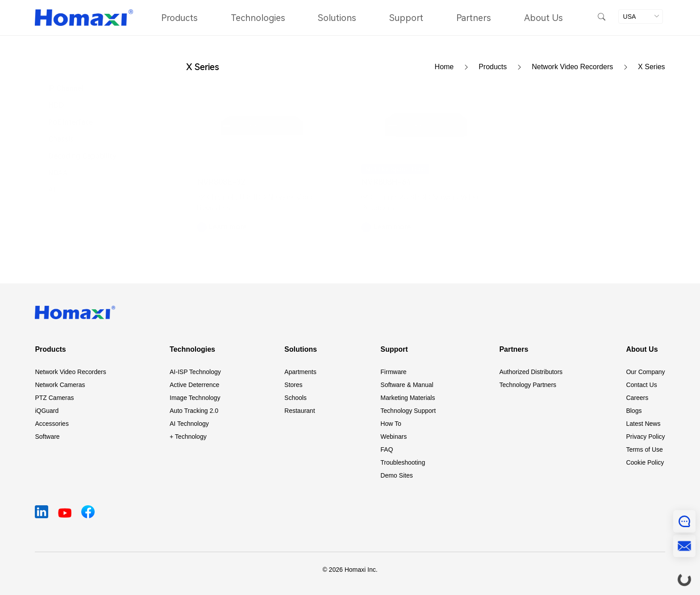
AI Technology (189, 424)
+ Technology (188, 437)
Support (406, 18)
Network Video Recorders (585, 67)
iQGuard (47, 411)
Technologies (258, 18)
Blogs (634, 411)
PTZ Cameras (54, 398)
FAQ (387, 449)
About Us (543, 18)
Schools (296, 398)
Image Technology (195, 398)
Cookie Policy (645, 462)
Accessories (52, 424)
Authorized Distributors (531, 372)
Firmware (393, 372)
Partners (473, 18)
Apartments (300, 372)
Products (179, 18)
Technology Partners (528, 385)
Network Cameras (60, 385)
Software (47, 437)
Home (457, 67)
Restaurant (300, 411)
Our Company (645, 372)
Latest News (643, 424)
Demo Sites (396, 475)
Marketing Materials (408, 398)
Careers (637, 398)
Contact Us (641, 385)
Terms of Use (644, 449)
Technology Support (408, 411)
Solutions (337, 18)
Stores (293, 385)
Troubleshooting (403, 462)
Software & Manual (407, 385)
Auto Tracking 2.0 (194, 411)
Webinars (394, 437)
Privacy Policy (645, 437)
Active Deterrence (194, 385)
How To (391, 424)
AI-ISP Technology (195, 372)
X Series (651, 67)
